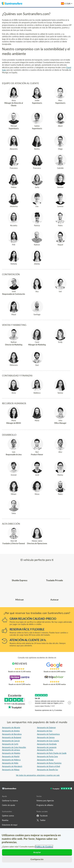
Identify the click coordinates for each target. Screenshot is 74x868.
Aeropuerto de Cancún (11, 741)
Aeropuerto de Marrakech (12, 766)
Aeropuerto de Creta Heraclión (14, 747)
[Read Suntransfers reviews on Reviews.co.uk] (20, 665)
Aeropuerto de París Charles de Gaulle (52, 753)
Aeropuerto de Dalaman (46, 727)
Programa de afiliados (45, 805)
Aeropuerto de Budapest (12, 737)
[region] (37, 848)
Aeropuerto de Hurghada (47, 744)
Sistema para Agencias (45, 801)
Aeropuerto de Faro (45, 731)
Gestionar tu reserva (10, 801)
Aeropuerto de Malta (10, 763)
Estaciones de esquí (10, 825)
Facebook (42, 816)
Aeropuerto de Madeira (11, 753)
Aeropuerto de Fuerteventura (48, 734)
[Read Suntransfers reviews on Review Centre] (20, 678)
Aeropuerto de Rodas (45, 760)
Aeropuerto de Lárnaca (11, 750)
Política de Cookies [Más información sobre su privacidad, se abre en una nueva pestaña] (44, 846)
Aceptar (37, 852)
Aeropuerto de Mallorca (11, 760)
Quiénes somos (8, 816)
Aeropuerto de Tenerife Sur (48, 770)
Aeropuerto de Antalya (11, 731)
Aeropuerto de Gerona (46, 737)
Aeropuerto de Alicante (11, 727)
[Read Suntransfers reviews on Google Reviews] (54, 665)
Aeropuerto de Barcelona (12, 734)
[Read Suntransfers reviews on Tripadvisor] (54, 678)
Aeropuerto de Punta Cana (47, 756)
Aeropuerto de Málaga (11, 770)
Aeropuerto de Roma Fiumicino (49, 763)
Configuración (37, 859)
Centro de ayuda (8, 805)
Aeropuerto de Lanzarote (47, 747)
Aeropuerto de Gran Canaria (48, 741)
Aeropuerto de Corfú (10, 744)
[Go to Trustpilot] (61, 789)
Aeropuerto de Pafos (45, 750)
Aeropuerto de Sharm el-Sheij (48, 766)
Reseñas (5, 820)
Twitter (41, 820)
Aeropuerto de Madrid (11, 756)
